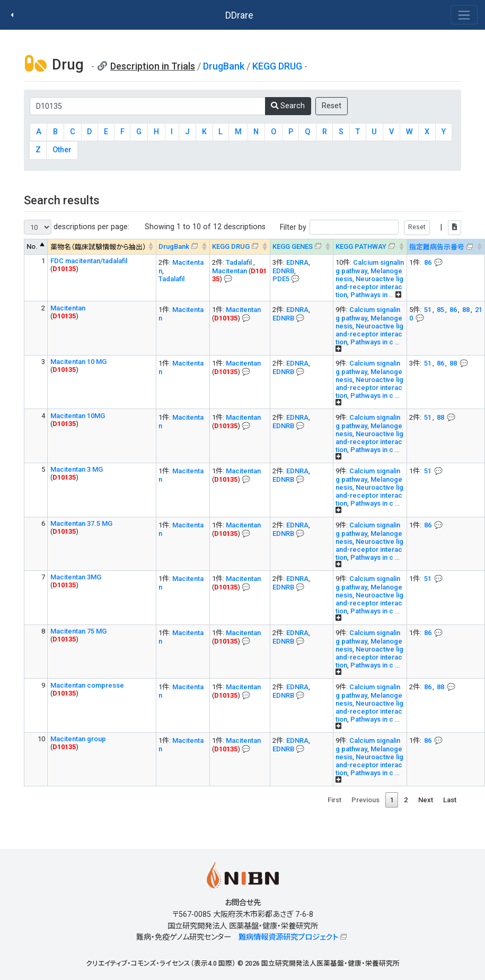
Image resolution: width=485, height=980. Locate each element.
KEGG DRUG (277, 66)
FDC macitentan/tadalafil (89, 261)
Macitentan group (78, 739)
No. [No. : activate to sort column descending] (32, 246)
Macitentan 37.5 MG (81, 523)
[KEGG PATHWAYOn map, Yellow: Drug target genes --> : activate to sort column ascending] (370, 247)
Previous (365, 800)
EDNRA (297, 262)
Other (62, 150)
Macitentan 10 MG (78, 362)
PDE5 (281, 279)
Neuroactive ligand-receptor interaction (369, 287)
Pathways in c (372, 342)
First (334, 800)
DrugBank (224, 66)
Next (426, 800)
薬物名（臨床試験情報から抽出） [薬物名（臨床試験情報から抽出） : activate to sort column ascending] (98, 247)
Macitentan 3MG (76, 577)
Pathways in (370, 295)
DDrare (239, 15)
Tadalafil (171, 279)
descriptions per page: (77, 227)
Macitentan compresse (87, 685)
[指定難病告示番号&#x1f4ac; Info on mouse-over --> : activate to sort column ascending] (446, 247)
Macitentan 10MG (78, 416)
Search (288, 106)
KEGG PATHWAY (361, 246)
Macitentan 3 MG (77, 469)
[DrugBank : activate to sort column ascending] (183, 247)
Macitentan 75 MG (78, 631)
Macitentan (230, 271)
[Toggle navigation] (464, 15)
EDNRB (283, 271)
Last (450, 800)
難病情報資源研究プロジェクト (288, 937)
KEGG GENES (293, 246)
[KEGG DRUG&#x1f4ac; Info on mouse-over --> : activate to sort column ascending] (240, 247)
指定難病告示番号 (437, 247)
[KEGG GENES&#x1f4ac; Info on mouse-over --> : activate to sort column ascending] (301, 247)
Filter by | (371, 227)
